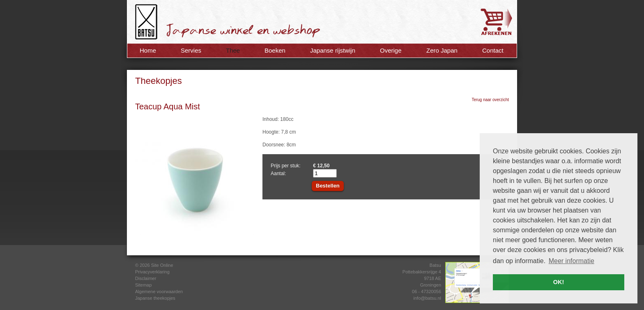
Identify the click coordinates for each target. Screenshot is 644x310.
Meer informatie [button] (572, 261)
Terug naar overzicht (490, 100)
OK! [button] (559, 282)
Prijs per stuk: (286, 166)
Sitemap (143, 285)
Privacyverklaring (152, 272)
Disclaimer (146, 278)
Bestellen (328, 186)
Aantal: (278, 174)
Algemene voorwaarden (159, 291)
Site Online (162, 265)
